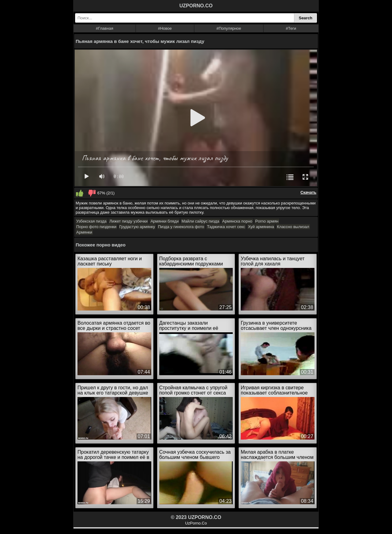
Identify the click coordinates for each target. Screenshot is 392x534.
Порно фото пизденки (96, 227)
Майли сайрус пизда (200, 221)
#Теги (291, 28)
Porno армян (267, 221)
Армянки (84, 232)
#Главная (105, 28)
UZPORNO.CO (196, 6)
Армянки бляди (164, 221)
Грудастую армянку (137, 227)
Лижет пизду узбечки (128, 221)
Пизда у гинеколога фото (181, 227)
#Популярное (229, 28)
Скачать (308, 192)
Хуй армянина (261, 227)
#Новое (165, 28)
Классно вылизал (293, 227)
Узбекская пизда (91, 221)
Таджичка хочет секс (226, 227)
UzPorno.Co (196, 523)
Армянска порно (237, 221)
